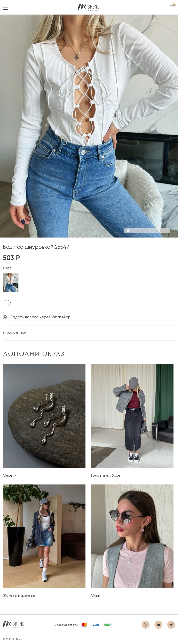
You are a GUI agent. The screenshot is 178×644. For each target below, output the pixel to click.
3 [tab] (138, 231)
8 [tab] (161, 231)
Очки (96, 595)
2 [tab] (133, 231)
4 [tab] (142, 231)
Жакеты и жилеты (19, 595)
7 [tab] (156, 231)
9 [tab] (166, 231)
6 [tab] (152, 231)
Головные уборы (106, 475)
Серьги (10, 475)
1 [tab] (128, 231)
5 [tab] (147, 231)
